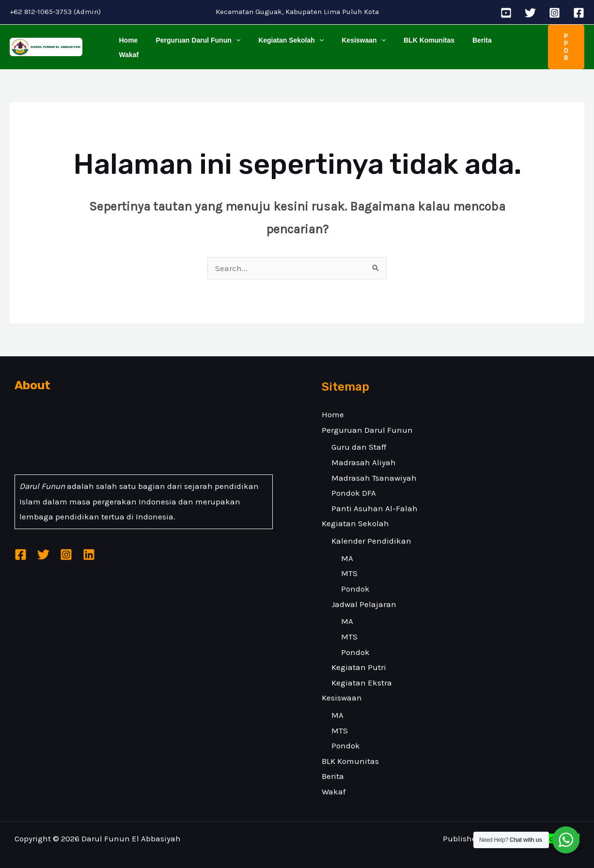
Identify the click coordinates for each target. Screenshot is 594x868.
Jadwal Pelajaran (364, 594)
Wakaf (491, 42)
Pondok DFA (354, 484)
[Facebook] (579, 13)
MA (347, 548)
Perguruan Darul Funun (192, 42)
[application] (229, 42)
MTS (349, 564)
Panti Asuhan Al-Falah (375, 499)
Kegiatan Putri (359, 658)
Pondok (355, 579)
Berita (458, 42)
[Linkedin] (89, 545)
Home (126, 42)
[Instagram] (555, 13)
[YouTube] (506, 13)
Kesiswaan (349, 42)
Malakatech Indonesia (537, 829)
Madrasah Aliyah (364, 453)
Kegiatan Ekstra (362, 673)
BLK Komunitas (410, 42)
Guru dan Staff (359, 438)
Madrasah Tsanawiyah (374, 468)
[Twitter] (530, 13)
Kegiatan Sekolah (280, 42)
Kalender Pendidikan (371, 532)
